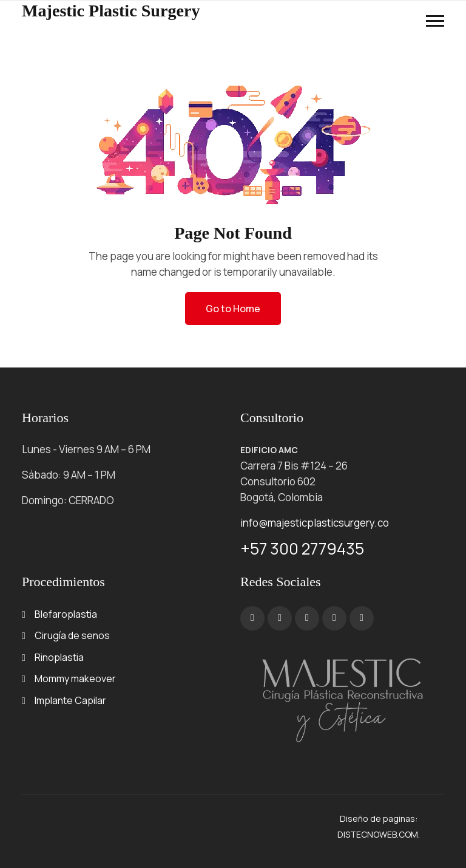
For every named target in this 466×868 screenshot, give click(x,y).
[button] (435, 21)
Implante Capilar (70, 700)
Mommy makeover (75, 678)
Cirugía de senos (72, 635)
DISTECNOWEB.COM (378, 834)
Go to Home (233, 309)
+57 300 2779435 (302, 548)
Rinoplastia (59, 657)
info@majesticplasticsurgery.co (315, 523)
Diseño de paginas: (379, 818)
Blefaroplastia (66, 614)
